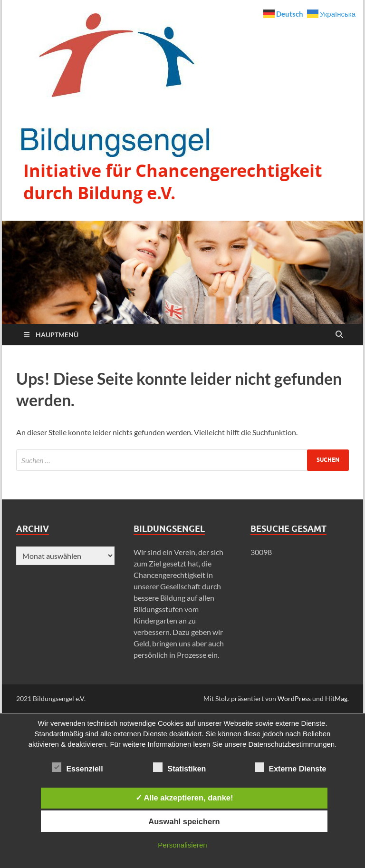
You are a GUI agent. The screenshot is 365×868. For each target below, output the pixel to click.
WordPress (294, 698)
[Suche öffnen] (339, 335)
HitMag (336, 698)
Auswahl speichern (184, 821)
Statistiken (179, 767)
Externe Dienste (291, 767)
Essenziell (77, 767)
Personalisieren (182, 845)
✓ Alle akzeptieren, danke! (184, 798)
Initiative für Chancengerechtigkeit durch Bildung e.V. (173, 182)
